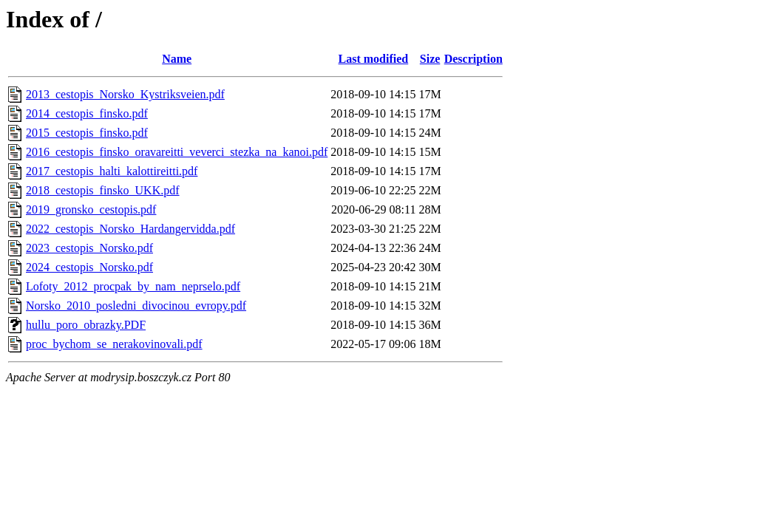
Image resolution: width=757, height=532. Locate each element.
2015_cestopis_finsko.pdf (87, 133)
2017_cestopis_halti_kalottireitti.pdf (112, 171)
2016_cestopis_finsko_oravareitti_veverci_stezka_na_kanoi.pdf (177, 152)
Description (473, 59)
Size (430, 59)
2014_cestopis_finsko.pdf (87, 113)
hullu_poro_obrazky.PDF (86, 325)
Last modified (374, 59)
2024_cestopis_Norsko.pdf (89, 267)
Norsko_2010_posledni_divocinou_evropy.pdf (136, 306)
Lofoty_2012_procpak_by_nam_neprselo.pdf (133, 286)
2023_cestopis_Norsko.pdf (89, 248)
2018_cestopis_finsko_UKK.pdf (103, 190)
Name (177, 59)
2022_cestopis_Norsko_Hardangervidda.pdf (130, 229)
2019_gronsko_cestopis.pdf (91, 209)
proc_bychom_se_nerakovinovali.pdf (114, 344)
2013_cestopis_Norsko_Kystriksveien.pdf (125, 94)
